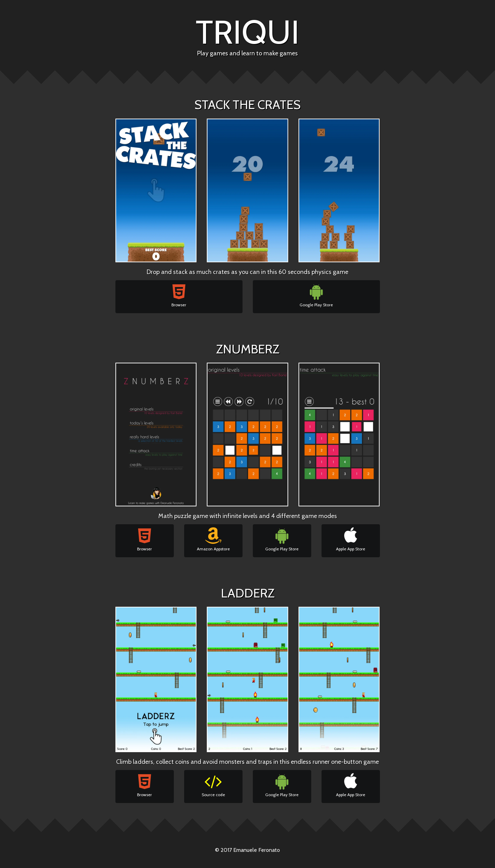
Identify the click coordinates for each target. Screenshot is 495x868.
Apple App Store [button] (351, 539)
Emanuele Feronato (257, 850)
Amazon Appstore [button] (213, 539)
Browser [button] (179, 295)
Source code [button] (213, 785)
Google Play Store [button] (316, 295)
